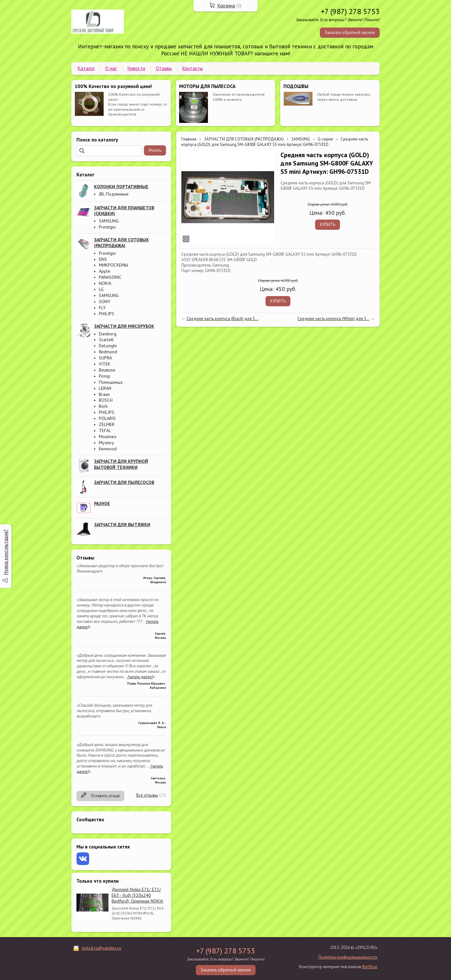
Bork (103, 406)
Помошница (111, 382)
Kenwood (108, 449)
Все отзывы (147, 795)
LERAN (105, 388)
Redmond (108, 352)
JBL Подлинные (114, 194)
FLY (102, 308)
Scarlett (106, 340)
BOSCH (106, 400)
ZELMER (107, 424)
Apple (105, 271)
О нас (111, 68)
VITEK (105, 364)
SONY (104, 301)
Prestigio (107, 227)
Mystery (107, 443)
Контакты (193, 68)
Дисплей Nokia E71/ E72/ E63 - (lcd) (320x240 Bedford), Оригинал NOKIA (137, 895)
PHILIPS (107, 314)
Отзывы (164, 68)
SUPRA (105, 358)
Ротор (105, 376)
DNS (103, 259)
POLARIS (107, 418)
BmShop (370, 967)
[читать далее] (140, 677)
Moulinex (108, 437)
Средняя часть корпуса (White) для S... (333, 319)
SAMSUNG (109, 221)
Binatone (107, 370)
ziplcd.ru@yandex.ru (101, 948)
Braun (104, 394)
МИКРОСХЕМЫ (113, 265)
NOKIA (105, 283)
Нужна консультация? (6, 552)
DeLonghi (108, 346)
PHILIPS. (107, 412)
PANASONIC (110, 277)
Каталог (86, 68)
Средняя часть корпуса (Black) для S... (222, 319)
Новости (136, 68)
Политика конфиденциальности (348, 957)
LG (101, 289)
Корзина (226, 6)
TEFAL (105, 430)
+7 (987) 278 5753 (350, 11)
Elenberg (108, 334)
